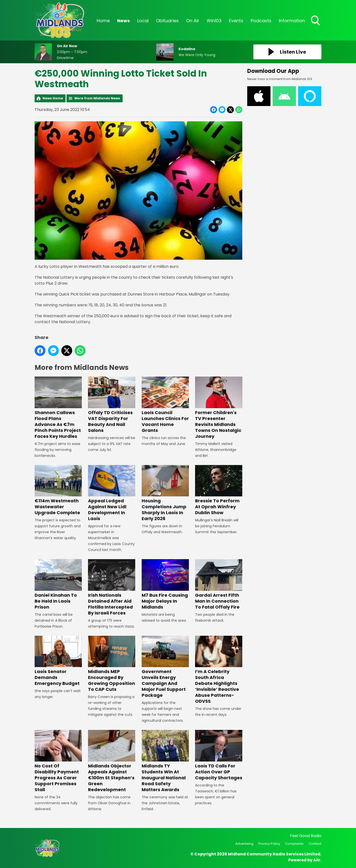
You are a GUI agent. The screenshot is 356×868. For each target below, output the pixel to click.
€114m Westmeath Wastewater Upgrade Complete (58, 490)
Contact (315, 844)
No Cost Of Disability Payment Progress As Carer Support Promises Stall (58, 761)
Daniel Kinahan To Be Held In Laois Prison (58, 584)
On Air (193, 21)
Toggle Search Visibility (316, 21)
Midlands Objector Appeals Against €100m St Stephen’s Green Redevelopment (112, 761)
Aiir (317, 860)
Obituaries (167, 21)
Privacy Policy (269, 844)
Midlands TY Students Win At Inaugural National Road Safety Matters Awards (165, 761)
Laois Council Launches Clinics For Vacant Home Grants (165, 405)
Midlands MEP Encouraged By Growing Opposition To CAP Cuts (112, 664)
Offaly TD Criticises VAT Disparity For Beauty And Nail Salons (112, 405)
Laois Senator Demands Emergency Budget (58, 661)
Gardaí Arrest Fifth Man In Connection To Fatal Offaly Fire (219, 584)
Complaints (294, 844)
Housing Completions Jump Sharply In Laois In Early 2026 (165, 493)
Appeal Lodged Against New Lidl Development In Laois (112, 493)
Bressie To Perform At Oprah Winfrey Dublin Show (219, 490)
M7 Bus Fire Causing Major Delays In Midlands (165, 584)
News (123, 21)
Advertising (244, 844)
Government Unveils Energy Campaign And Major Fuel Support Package (165, 667)
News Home (53, 98)
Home (103, 21)
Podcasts (261, 21)
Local (143, 21)
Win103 (214, 21)
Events (236, 21)
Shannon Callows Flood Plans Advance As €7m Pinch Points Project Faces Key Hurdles (58, 408)
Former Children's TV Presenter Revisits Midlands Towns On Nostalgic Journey (219, 408)
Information (292, 21)
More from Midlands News (97, 98)
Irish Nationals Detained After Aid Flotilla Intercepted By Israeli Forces (112, 587)
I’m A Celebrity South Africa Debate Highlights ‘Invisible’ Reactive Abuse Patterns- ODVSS (219, 670)
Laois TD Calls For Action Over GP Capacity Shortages (219, 755)
